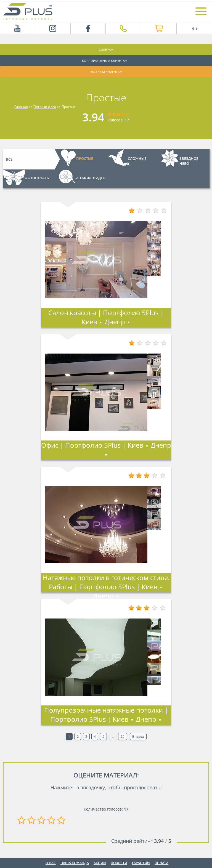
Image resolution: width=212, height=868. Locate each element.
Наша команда (75, 863)
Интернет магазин (151, 28)
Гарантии (141, 863)
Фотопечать (37, 178)
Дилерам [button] (106, 50)
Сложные (137, 158)
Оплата (161, 863)
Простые (85, 158)
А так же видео (91, 178)
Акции (100, 863)
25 (123, 736)
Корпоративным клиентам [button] (105, 61)
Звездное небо (189, 161)
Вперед (138, 736)
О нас (51, 863)
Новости (119, 863)
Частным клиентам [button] (106, 72)
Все (9, 159)
